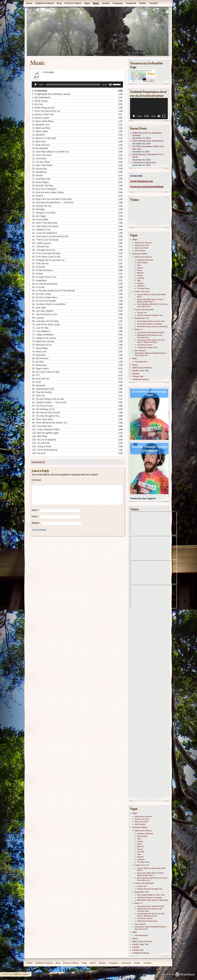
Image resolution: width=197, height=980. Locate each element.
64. (49, 304)
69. (45, 321)
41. (45, 226)
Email (35, 516)
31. (48, 192)
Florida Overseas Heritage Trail (150, 315)
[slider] (73, 85)
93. (49, 402)
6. (43, 108)
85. (36, 375)
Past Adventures (141, 362)
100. (42, 426)
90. (42, 392)
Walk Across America (143, 243)
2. (51, 94)
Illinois (140, 270)
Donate (106, 3)
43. (45, 233)
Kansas (140, 275)
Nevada (140, 283)
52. (40, 263)
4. (40, 101)
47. (41, 247)
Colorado (141, 278)
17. (41, 145)
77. (40, 348)
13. (40, 131)
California (141, 286)
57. (40, 280)
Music (96, 3)
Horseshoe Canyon (145, 345)
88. (39, 385)
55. (37, 274)
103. (40, 436)
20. (42, 155)
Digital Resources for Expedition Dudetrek (147, 134)
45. (45, 240)
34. (53, 202)
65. (39, 308)
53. (39, 267)
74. (44, 338)
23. (42, 165)
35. (42, 206)
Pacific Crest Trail (142, 245)
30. (44, 189)
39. (40, 219)
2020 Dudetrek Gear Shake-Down (148, 141)
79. (39, 355)
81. (38, 362)
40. (45, 223)
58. (45, 284)
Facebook (131, 3)
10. (43, 121)
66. (43, 311)
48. (44, 250)
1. (40, 91)
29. (43, 186)
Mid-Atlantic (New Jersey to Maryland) (152, 326)
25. (39, 172)
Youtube (153, 3)
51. (48, 260)
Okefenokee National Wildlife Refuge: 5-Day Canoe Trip (151, 354)
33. (52, 199)
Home (29, 3)
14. (38, 135)
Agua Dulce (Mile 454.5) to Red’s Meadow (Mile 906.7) (150, 301)
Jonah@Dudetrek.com (141, 181)
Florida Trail (142, 313)
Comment (36, 482)
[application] (77, 85)
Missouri (140, 273)
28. (40, 182)
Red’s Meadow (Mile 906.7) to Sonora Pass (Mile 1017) (152, 305)
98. (42, 419)
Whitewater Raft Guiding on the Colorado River (150, 336)
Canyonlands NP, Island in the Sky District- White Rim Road (151, 341)
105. (41, 443)
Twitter (143, 3)
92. (48, 399)
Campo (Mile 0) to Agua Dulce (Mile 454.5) (151, 296)
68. (38, 318)
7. (46, 111)
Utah (139, 281)
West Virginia (142, 263)
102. (46, 433)
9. (41, 118)
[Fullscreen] (164, 116)
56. (44, 277)
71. (40, 328)
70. (46, 324)
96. (46, 413)
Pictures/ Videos (73, 3)
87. (37, 382)
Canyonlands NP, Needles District (151, 332)
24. (40, 169)
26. (38, 175)
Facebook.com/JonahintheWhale (147, 187)
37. (44, 213)
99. (50, 423)
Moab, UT (139, 329)
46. (42, 243)
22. (41, 162)
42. (41, 230)
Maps (87, 3)
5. (37, 104)
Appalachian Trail (142, 318)
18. (40, 148)
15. (44, 138)
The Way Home (143, 288)
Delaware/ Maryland (145, 260)
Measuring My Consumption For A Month (148, 156)
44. (50, 236)
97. (46, 416)
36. (38, 209)
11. (41, 125)
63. (44, 301)
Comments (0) (38, 462)
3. (41, 97)
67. (45, 314)
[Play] (36, 85)
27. (41, 179)
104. (44, 440)
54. (42, 270)
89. (43, 389)
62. (45, 297)
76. (42, 345)
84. (46, 372)
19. (51, 152)
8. (43, 114)
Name (35, 510)
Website (36, 523)
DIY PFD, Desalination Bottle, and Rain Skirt (148, 148)
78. (39, 352)
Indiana (140, 268)
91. (38, 396)
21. (39, 158)
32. (38, 196)
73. (43, 335)
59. (38, 287)
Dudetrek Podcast (45, 3)
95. (43, 409)
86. (41, 379)
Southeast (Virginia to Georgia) (149, 324)
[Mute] (110, 85)
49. (46, 253)
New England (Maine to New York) (151, 321)
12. (41, 128)
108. (39, 453)
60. (53, 291)
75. (43, 341)
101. (46, 429)
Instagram (118, 3)
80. (40, 358)
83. (41, 369)
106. (42, 446)
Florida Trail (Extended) (144, 310)
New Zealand (140, 251)
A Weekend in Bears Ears (144, 163)
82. (39, 365)
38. (39, 216)
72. (41, 331)
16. (39, 142)
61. (42, 294)
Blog (59, 3)
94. (42, 406)
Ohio (139, 265)
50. (46, 257)
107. (45, 450)
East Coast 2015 (141, 248)
